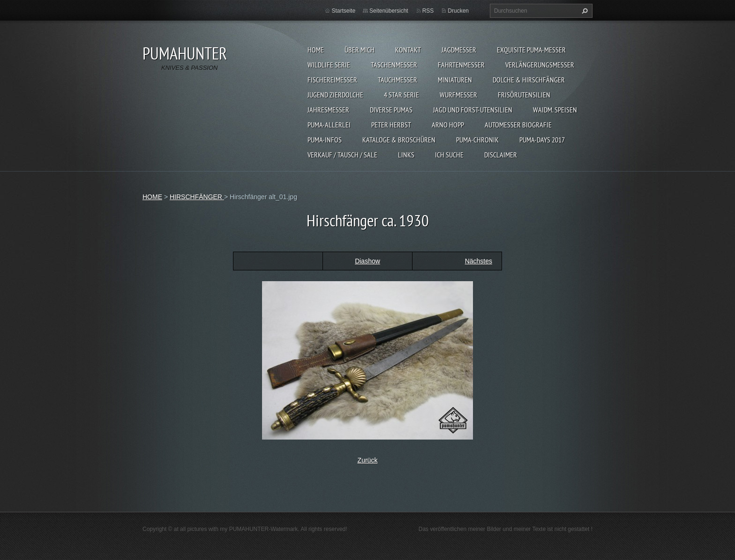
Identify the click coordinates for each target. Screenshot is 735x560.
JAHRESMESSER (328, 110)
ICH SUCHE (449, 155)
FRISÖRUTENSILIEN (524, 95)
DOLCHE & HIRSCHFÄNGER (529, 80)
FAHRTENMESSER (461, 65)
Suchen (584, 11)
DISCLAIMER (501, 155)
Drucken (458, 11)
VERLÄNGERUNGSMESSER (540, 65)
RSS (428, 11)
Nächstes (479, 261)
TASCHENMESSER (394, 65)
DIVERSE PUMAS (391, 110)
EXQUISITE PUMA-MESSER (531, 50)
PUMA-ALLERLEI (329, 125)
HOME (316, 50)
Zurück (368, 460)
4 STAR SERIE (401, 95)
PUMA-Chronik (477, 140)
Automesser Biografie (518, 125)
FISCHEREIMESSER (332, 80)
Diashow (367, 261)
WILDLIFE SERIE (329, 65)
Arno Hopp (448, 125)
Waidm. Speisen (555, 110)
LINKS (406, 155)
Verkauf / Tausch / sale (342, 155)
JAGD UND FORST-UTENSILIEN (473, 110)
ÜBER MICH (360, 50)
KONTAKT (408, 50)
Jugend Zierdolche (335, 95)
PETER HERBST (391, 125)
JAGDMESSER (459, 50)
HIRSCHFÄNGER (197, 197)
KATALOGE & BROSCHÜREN (399, 140)
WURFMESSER (458, 95)
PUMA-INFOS (325, 140)
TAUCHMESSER (397, 80)
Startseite (343, 11)
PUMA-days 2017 (542, 140)
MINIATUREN (455, 80)
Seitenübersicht (389, 11)
